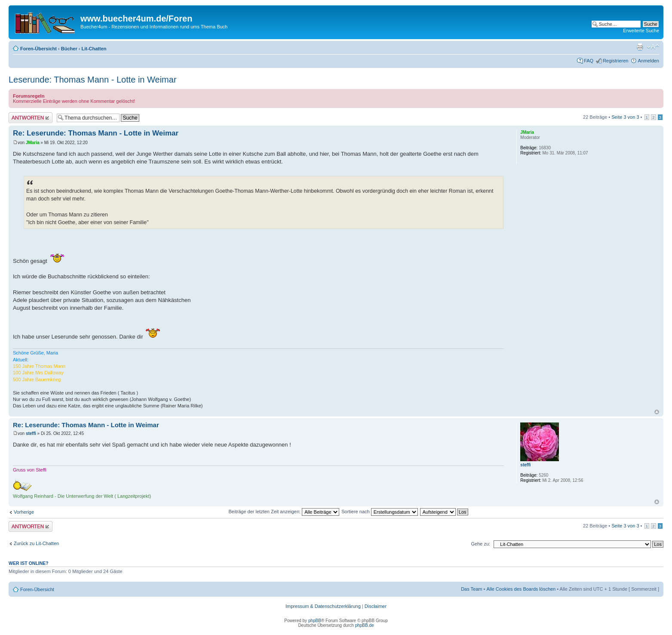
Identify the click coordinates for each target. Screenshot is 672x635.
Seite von (625, 117)
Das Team (471, 589)
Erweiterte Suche (641, 31)
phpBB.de (365, 625)
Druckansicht (640, 47)
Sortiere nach (379, 512)
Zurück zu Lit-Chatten (36, 543)
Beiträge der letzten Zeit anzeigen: (284, 512)
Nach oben (657, 412)
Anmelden (648, 61)
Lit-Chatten (94, 49)
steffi (31, 433)
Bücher (69, 49)
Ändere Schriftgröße (653, 47)
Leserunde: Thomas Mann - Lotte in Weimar (93, 80)
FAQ (589, 61)
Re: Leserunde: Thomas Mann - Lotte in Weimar (96, 133)
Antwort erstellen (31, 118)
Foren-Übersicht (38, 49)
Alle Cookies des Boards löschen (521, 589)
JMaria (33, 143)
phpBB (315, 621)
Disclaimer (376, 606)
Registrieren (615, 61)
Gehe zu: (480, 544)
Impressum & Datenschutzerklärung (323, 606)
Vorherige (24, 512)
